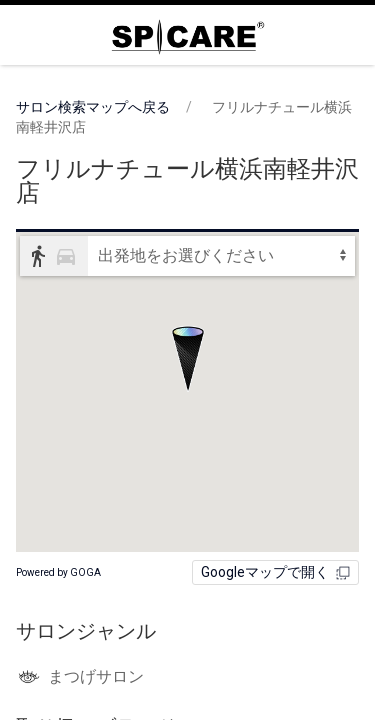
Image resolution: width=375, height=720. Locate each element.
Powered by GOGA (58, 572)
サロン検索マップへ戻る (93, 107)
